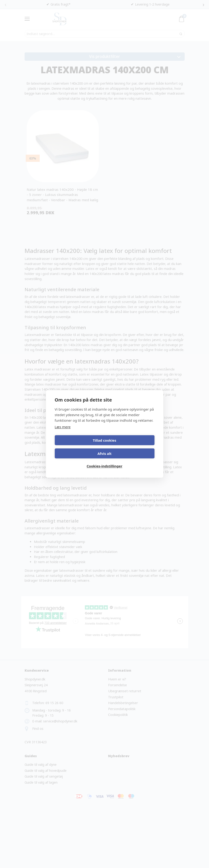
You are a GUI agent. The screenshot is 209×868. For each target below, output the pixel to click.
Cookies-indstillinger (104, 460)
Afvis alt (130, 446)
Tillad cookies (79, 446)
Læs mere (63, 433)
